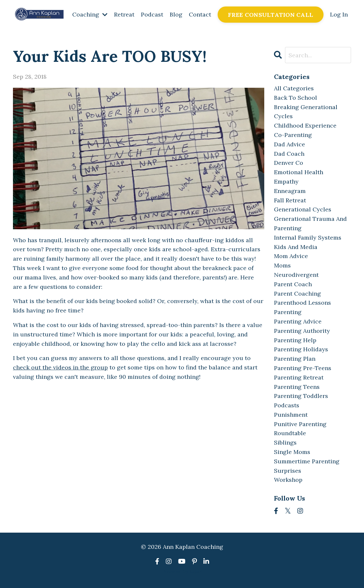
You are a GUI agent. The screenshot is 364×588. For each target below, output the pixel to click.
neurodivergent (296, 275)
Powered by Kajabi (182, 571)
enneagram (290, 191)
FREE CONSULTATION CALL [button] (271, 15)
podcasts (287, 405)
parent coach (293, 284)
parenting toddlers (301, 396)
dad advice (290, 144)
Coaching (90, 14)
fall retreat (290, 200)
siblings (285, 442)
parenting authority (302, 331)
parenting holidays (301, 349)
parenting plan (295, 359)
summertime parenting (307, 461)
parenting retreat (299, 377)
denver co (289, 163)
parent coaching (297, 294)
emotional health (299, 172)
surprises (288, 471)
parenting (288, 312)
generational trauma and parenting (310, 223)
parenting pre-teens (303, 368)
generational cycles (303, 209)
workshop (288, 480)
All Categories (294, 88)
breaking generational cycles (306, 112)
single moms (292, 452)
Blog (176, 14)
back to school (296, 98)
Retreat (124, 14)
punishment (291, 415)
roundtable (290, 433)
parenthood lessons (302, 303)
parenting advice (298, 321)
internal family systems (308, 237)
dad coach (289, 154)
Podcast (152, 14)
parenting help (295, 340)
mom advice (291, 256)
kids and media (296, 247)
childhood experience (305, 125)
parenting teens (297, 387)
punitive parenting (300, 424)
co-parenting (293, 135)
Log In (339, 14)
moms (282, 265)
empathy (286, 181)
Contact (200, 14)
